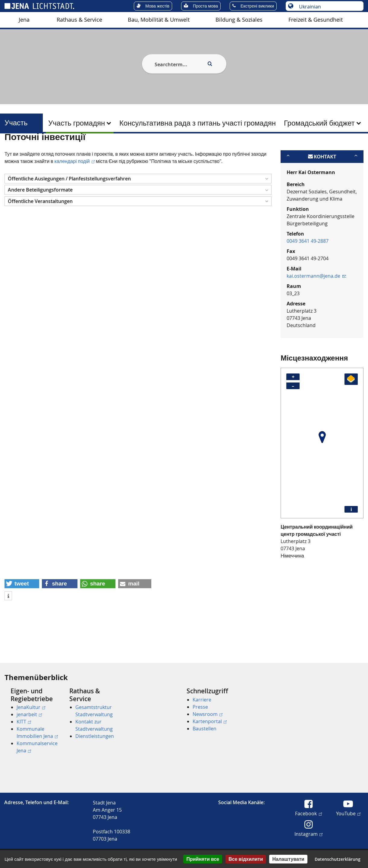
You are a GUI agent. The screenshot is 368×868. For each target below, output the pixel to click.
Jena (24, 20)
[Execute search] (210, 64)
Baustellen (204, 729)
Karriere (202, 700)
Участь (16, 123)
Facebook (308, 813)
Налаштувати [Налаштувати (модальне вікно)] (288, 859)
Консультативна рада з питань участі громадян (198, 123)
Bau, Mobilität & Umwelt (159, 20)
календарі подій (75, 190)
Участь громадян (77, 123)
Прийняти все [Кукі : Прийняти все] (203, 859)
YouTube (348, 813)
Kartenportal (210, 721)
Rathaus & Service (79, 20)
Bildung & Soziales (239, 20)
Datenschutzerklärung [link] (338, 859)
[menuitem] (24, 20)
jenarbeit (29, 714)
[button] (138, 208)
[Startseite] (11, 148)
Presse (200, 707)
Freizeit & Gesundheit (316, 20)
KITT (24, 722)
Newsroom (208, 714)
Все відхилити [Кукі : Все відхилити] (246, 859)
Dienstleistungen (95, 736)
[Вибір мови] (328, 7)
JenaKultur (31, 707)
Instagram (308, 834)
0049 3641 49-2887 (308, 270)
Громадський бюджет (319, 123)
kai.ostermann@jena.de (316, 305)
